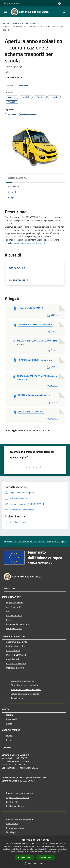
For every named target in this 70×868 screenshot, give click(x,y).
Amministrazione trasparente (20, 819)
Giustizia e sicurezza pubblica (24, 685)
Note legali (11, 832)
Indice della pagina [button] (17, 178)
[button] (35, 863)
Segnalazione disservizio (17, 797)
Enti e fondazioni (14, 616)
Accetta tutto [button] (25, 857)
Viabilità (36, 23)
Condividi (11, 86)
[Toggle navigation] (5, 12)
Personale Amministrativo (18, 624)
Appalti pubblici (13, 659)
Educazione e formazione (22, 681)
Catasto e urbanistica (16, 663)
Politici (9, 620)
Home (6, 23)
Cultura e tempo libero (17, 646)
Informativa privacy (15, 828)
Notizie (9, 715)
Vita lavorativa (13, 650)
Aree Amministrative (16, 607)
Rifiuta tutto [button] (46, 857)
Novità (16, 23)
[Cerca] (64, 12)
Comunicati (11, 719)
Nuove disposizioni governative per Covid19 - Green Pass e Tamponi (35, 541)
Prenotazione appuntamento (19, 793)
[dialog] (35, 852)
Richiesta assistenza (16, 806)
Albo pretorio (12, 824)
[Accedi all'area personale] (59, 3)
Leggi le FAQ (12, 802)
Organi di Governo (15, 603)
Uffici (9, 611)
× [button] (67, 839)
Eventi (9, 740)
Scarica (52, 315)
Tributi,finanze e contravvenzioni (26, 689)
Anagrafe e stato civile (17, 642)
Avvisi (25, 23)
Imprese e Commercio (16, 655)
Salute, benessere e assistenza (25, 694)
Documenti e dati (14, 629)
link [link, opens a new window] (61, 852)
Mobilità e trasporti (15, 668)
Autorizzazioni (17, 698)
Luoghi (9, 736)
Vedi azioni (25, 86)
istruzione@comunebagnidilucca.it (29, 243)
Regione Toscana (12, 3)
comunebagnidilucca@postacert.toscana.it (26, 777)
